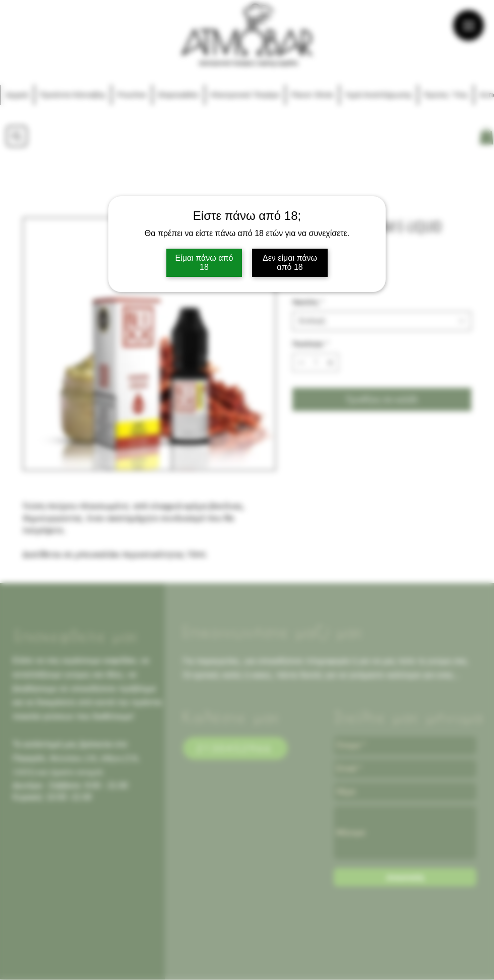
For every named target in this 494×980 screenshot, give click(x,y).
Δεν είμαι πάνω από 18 (290, 263)
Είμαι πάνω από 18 (204, 263)
